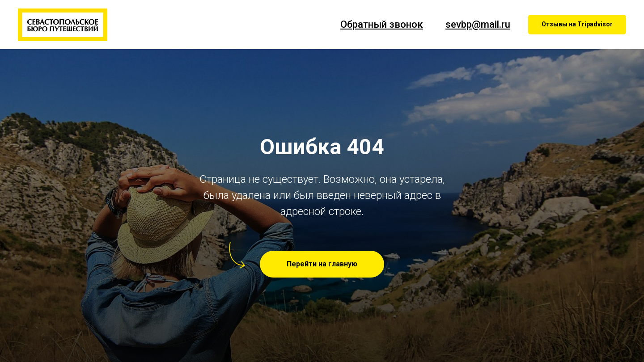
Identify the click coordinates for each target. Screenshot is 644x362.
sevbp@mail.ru (478, 24)
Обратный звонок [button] (382, 24)
